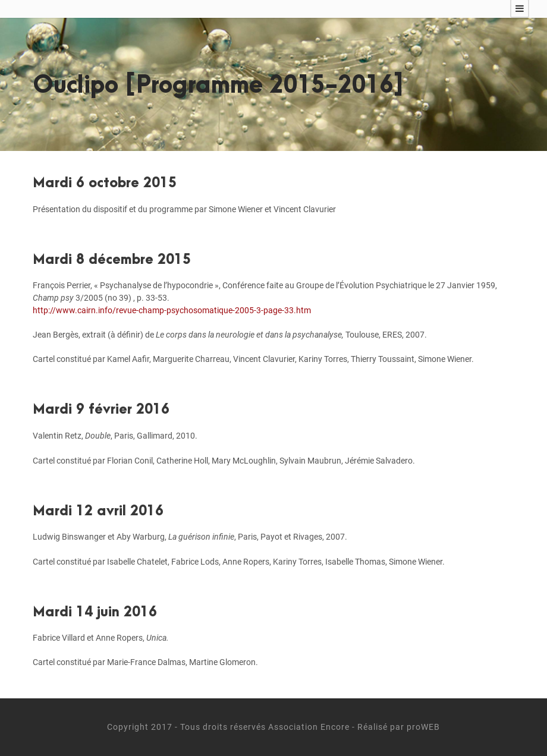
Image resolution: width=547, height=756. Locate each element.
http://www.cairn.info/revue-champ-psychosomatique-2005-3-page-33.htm (172, 310)
